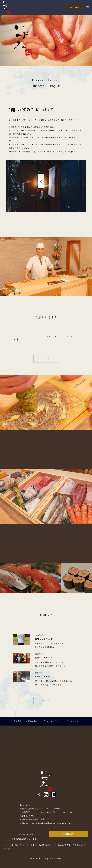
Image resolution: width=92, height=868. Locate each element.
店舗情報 (17, 721)
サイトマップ (73, 721)
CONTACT (74, 7)
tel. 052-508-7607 (25, 834)
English (55, 86)
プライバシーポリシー (52, 721)
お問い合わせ (32, 721)
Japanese (38, 86)
